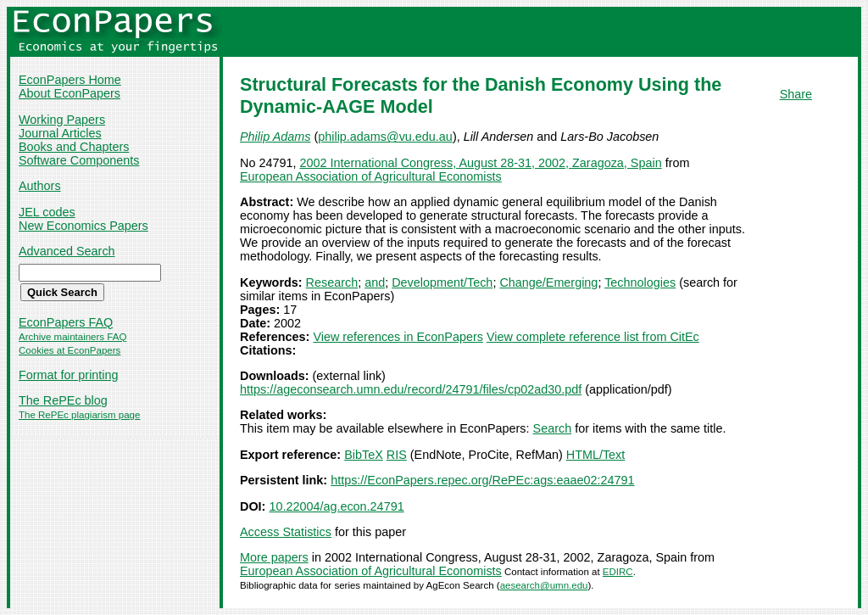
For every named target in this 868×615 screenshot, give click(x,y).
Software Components (79, 160)
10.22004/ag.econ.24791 (336, 506)
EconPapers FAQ (66, 322)
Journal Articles (60, 133)
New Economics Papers (83, 226)
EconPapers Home (70, 80)
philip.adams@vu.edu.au (385, 137)
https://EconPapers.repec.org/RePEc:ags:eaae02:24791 (482, 480)
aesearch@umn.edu (544, 585)
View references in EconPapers (398, 337)
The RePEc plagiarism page (79, 415)
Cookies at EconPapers (70, 350)
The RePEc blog (63, 400)
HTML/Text (596, 455)
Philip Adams (275, 137)
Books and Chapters (74, 147)
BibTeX (364, 455)
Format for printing (69, 375)
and (375, 282)
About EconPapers (70, 93)
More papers (274, 557)
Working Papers (62, 120)
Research (332, 282)
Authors (40, 186)
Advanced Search (67, 251)
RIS (397, 455)
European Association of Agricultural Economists (371, 176)
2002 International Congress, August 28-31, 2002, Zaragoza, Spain (480, 163)
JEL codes (47, 212)
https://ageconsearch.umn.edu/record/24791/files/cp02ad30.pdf (411, 389)
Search (553, 428)
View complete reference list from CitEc (593, 337)
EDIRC (618, 572)
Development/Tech (442, 282)
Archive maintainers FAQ (72, 337)
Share (796, 94)
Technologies (640, 282)
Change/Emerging (548, 282)
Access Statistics (286, 532)
